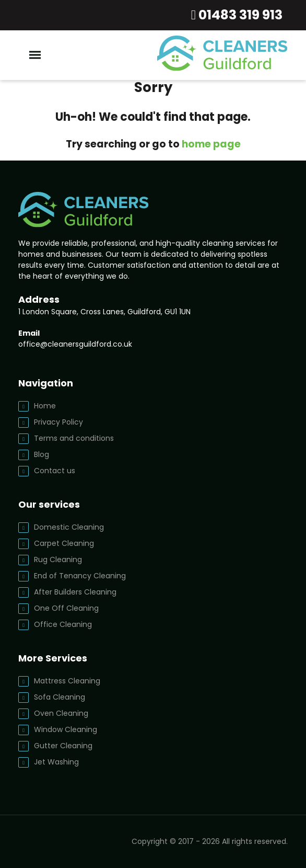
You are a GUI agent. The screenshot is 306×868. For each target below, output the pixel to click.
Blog (42, 454)
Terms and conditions (74, 438)
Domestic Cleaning (69, 527)
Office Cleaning (63, 624)
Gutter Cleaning (63, 746)
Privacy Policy (58, 422)
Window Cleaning (66, 729)
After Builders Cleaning (75, 592)
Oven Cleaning (61, 713)
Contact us (55, 471)
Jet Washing (56, 762)
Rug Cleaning (58, 559)
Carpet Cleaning (64, 543)
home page (211, 144)
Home (45, 406)
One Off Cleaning (66, 608)
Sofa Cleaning (60, 697)
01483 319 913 (239, 15)
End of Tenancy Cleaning (80, 576)
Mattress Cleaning (67, 681)
